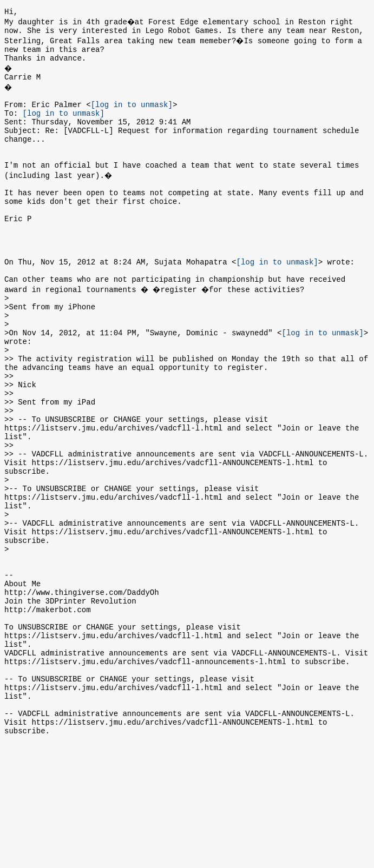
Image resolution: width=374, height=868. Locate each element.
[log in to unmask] (132, 115)
